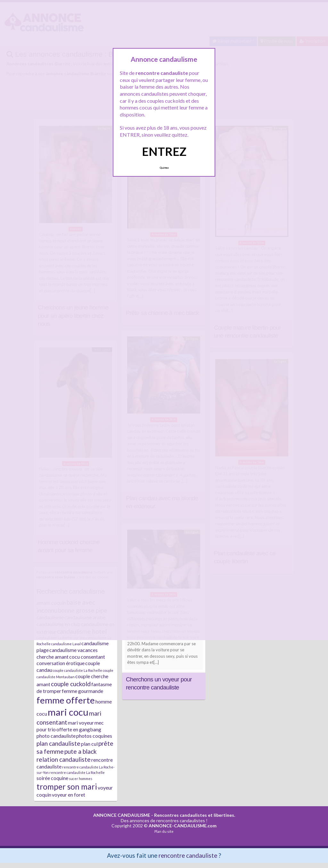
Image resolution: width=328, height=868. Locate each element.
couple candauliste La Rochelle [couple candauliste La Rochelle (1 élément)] (78, 670)
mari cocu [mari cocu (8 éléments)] (68, 712)
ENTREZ (164, 151)
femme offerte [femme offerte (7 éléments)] (66, 700)
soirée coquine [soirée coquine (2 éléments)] (52, 778)
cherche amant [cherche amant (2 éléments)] (53, 657)
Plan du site (164, 831)
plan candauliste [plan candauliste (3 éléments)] (58, 743)
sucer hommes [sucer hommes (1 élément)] (81, 779)
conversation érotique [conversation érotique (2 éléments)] (61, 663)
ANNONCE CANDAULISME (122, 815)
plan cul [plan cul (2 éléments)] (89, 744)
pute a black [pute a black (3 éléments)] (81, 751)
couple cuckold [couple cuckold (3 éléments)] (71, 684)
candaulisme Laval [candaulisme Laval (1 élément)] (66, 644)
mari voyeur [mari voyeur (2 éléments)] (81, 723)
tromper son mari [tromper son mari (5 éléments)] (67, 787)
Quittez (164, 168)
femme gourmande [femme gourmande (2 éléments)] (82, 691)
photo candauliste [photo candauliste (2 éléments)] (56, 736)
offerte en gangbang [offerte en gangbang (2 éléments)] (79, 729)
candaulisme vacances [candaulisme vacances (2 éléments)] (74, 650)
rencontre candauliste (188, 855)
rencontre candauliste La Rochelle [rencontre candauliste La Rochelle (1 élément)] (77, 772)
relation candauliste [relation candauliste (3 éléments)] (64, 759)
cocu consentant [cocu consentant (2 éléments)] (87, 657)
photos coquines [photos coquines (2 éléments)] (94, 736)
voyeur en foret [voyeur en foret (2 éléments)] (69, 795)
